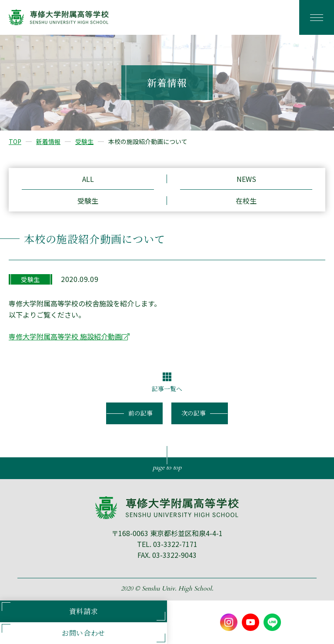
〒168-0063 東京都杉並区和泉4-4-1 (167, 533)
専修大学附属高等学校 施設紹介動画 (65, 336)
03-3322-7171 (175, 544)
